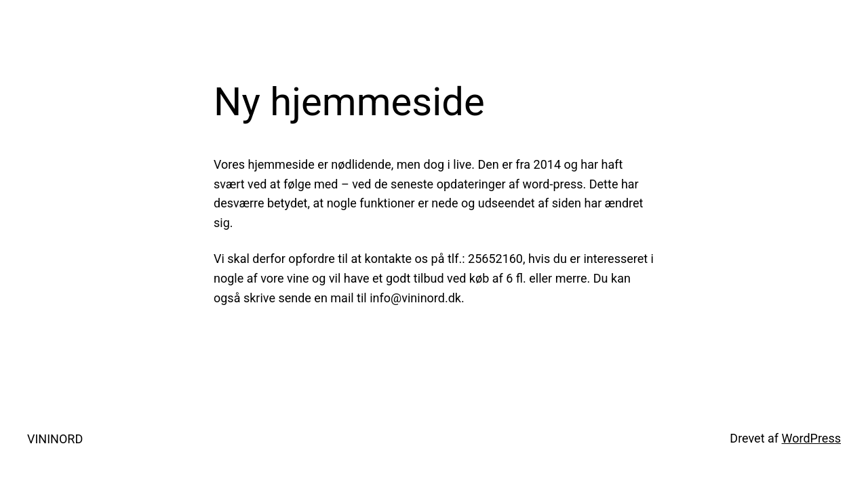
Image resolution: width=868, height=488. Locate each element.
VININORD (55, 439)
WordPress (811, 438)
